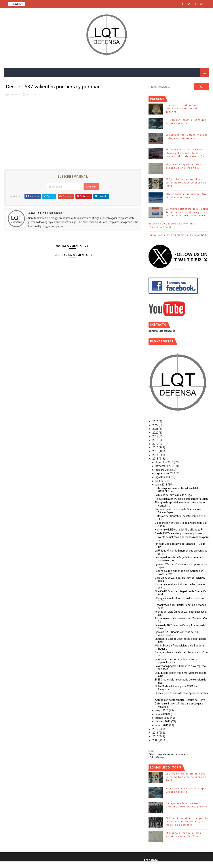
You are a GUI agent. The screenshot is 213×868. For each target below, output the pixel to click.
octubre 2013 (163, 470)
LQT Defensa (156, 757)
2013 (156, 459)
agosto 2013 (163, 477)
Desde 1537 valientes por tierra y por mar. (179, 533)
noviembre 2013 (165, 466)
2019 (156, 436)
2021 (156, 429)
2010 (156, 736)
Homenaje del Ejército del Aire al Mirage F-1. (180, 530)
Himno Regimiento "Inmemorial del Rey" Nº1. (178, 235)
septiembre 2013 (166, 473)
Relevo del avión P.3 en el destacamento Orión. (182, 499)
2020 (156, 433)
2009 (156, 740)
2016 (156, 447)
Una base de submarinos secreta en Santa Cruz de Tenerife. (182, 108)
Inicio (151, 751)
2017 (156, 444)
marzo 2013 (163, 718)
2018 (156, 440)
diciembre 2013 (165, 462)
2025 (156, 421)
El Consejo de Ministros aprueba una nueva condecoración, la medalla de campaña (187, 821)
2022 (156, 425)
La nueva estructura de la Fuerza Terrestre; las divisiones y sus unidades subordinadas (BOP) (187, 212)
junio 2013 (162, 485)
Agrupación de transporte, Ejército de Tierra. (180, 700)
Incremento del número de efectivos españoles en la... (176, 661)
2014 (156, 455)
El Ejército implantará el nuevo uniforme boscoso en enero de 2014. (186, 182)
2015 (156, 451)
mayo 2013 (162, 710)
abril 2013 (161, 714)
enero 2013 (162, 725)
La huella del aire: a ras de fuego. (174, 495)
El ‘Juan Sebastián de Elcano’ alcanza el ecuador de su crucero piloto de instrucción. (185, 153)
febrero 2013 (163, 721)
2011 (156, 733)
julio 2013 (161, 481)
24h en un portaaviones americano (169, 754)
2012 (156, 729)
